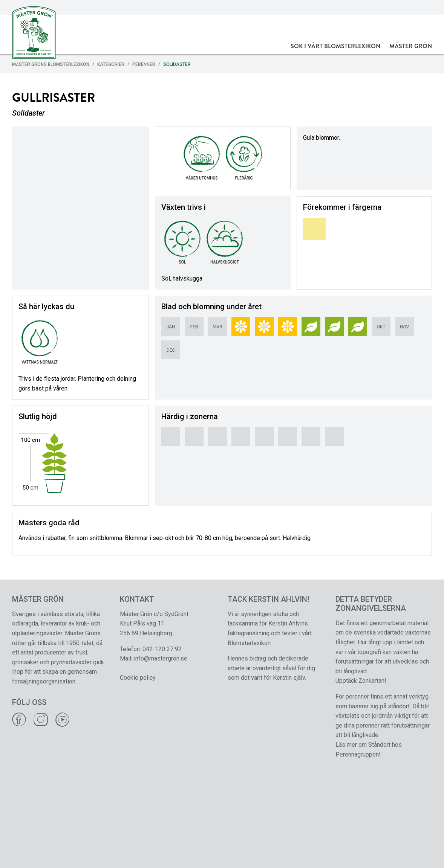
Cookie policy (138, 678)
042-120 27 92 (162, 649)
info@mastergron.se (161, 658)
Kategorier (111, 64)
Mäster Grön (411, 46)
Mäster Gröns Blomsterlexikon (51, 64)
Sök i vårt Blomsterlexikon (335, 46)
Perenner (144, 64)
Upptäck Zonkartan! (361, 681)
